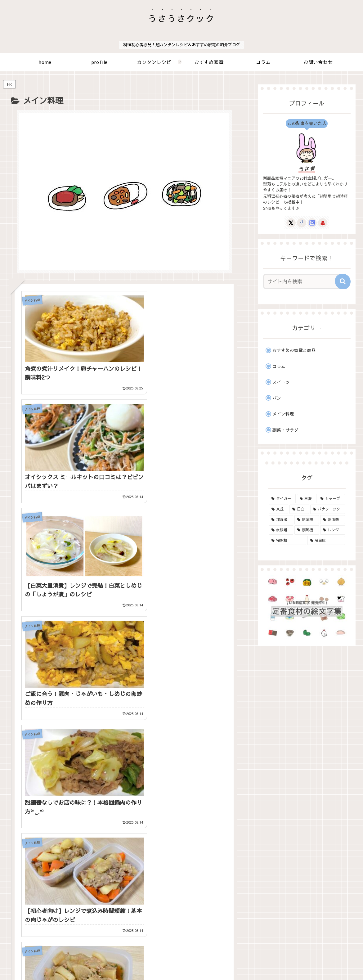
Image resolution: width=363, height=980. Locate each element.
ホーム (96, 960)
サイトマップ (261, 960)
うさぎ (307, 169)
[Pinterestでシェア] (124, 741)
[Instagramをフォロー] (130, 791)
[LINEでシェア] (49, 741)
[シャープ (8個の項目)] (331, 499)
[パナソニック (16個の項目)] (327, 509)
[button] (199, 741)
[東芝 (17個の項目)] (278, 509)
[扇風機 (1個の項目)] (307, 530)
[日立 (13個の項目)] (299, 509)
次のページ (127, 817)
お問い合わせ (122, 960)
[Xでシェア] (49, 726)
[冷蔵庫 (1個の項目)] (326, 541)
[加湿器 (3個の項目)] (281, 520)
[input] (303, 281)
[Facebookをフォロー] (118, 791)
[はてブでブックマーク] (199, 726)
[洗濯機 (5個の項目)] (332, 520)
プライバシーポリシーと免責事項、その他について (191, 960)
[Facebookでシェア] (124, 726)
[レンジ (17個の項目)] (332, 530)
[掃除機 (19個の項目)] (287, 541)
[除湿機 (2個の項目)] (307, 520)
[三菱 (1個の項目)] (307, 499)
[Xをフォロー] (105, 791)
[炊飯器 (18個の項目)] (281, 530)
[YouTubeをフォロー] (143, 791)
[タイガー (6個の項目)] (282, 499)
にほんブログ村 (278, 916)
